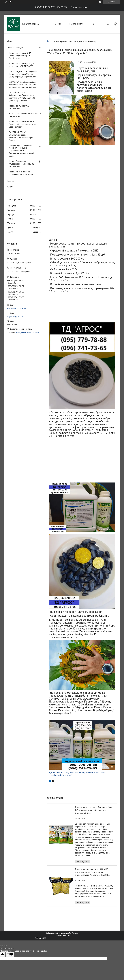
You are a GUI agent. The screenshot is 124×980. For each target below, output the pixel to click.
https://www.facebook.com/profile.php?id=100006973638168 (29, 333)
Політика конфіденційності (79, 938)
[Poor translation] (10, 955)
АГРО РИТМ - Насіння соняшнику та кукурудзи (23, 115)
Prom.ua (75, 933)
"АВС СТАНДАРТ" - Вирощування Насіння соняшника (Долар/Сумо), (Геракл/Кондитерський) (23, 74)
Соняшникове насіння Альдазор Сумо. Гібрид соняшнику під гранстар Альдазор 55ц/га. (94, 810)
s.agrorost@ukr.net (15, 317)
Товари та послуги (75, 24)
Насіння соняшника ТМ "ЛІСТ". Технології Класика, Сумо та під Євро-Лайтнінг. (23, 124)
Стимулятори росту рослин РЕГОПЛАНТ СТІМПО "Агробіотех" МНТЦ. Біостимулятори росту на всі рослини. (21, 151)
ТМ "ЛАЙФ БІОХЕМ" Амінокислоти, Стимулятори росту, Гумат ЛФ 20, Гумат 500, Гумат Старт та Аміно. (22, 97)
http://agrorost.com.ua (16, 309)
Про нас (10, 181)
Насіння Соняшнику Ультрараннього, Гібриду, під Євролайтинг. (22, 164)
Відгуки (10, 186)
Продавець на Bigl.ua (62, 936)
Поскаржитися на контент (58, 938)
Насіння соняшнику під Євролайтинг (19, 107)
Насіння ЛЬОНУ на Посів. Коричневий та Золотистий (21, 173)
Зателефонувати (79, 7)
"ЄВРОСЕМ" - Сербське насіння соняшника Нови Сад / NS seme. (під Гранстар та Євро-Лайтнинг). (23, 85)
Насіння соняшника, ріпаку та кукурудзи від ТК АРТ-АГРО (22, 65)
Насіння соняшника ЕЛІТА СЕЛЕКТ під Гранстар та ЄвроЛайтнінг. (20, 56)
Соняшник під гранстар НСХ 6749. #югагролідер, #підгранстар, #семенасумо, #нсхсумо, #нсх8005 (93, 872)
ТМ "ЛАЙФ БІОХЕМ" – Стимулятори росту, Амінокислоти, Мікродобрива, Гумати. (22, 136)
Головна (57, 24)
